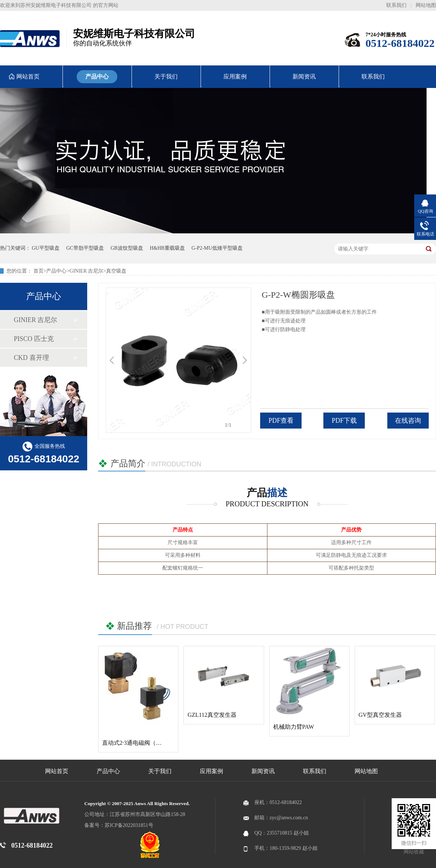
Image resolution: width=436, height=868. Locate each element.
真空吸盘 (116, 271)
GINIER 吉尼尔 (86, 271)
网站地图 (426, 5)
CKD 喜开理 (31, 358)
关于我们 (160, 771)
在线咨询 (408, 421)
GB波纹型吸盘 (127, 248)
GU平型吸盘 (46, 248)
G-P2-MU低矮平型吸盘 (217, 248)
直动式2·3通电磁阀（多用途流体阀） (149, 743)
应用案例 (211, 771)
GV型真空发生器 (380, 715)
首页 (39, 271)
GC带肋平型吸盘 (85, 248)
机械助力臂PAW (294, 727)
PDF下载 (344, 421)
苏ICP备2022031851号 (129, 825)
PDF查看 (281, 421)
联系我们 (396, 5)
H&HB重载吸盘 (167, 248)
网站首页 (57, 771)
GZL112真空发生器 (212, 715)
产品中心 (56, 271)
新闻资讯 (263, 771)
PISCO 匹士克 (34, 339)
